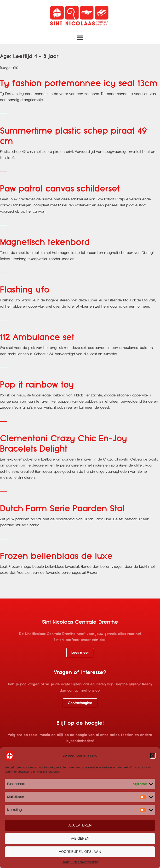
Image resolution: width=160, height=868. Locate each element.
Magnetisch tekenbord (45, 242)
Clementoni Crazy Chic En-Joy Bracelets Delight (63, 444)
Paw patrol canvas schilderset (60, 189)
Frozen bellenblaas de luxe (56, 556)
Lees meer (80, 652)
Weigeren (80, 839)
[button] (153, 756)
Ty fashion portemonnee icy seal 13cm (79, 83)
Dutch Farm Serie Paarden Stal (62, 509)
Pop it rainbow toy (37, 385)
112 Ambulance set (37, 337)
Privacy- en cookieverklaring (80, 862)
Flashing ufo (25, 290)
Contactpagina (80, 703)
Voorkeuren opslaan (80, 852)
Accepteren (80, 826)
